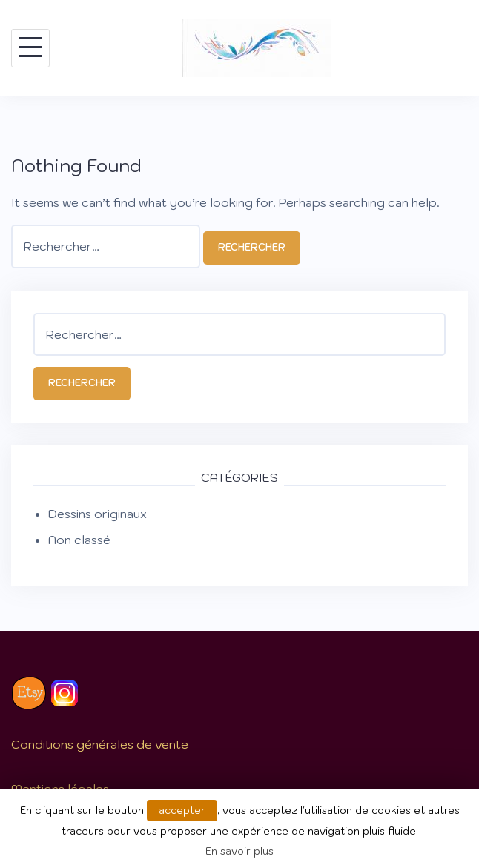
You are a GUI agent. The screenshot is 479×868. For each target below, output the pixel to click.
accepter (182, 811)
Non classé (79, 540)
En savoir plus (239, 851)
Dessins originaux (98, 514)
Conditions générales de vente (100, 744)
